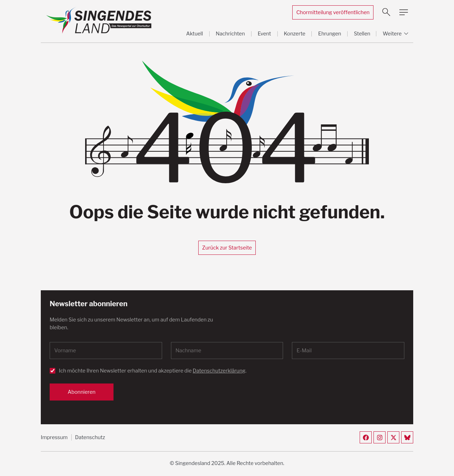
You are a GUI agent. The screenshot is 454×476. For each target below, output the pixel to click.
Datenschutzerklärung (219, 371)
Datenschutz (90, 437)
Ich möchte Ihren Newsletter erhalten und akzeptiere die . (153, 371)
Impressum (54, 437)
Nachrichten (230, 34)
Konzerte (295, 34)
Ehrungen (330, 34)
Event (264, 34)
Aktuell (195, 34)
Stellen (362, 34)
